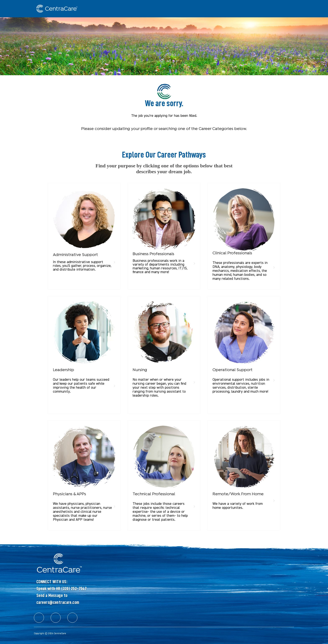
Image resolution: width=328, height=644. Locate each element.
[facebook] (39, 618)
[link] (84, 231)
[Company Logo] (55, 9)
